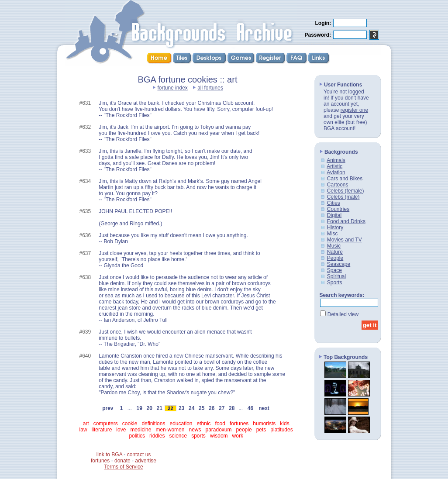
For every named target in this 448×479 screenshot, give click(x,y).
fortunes (239, 424)
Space (334, 270)
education (181, 424)
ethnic (204, 424)
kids (284, 424)
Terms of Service (123, 467)
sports (198, 436)
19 (139, 408)
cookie (130, 424)
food (220, 424)
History (335, 227)
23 (182, 408)
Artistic (334, 166)
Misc (333, 234)
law (83, 430)
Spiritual (336, 276)
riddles (157, 436)
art (86, 424)
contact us (139, 455)
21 (159, 408)
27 (222, 408)
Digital (334, 215)
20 (149, 408)
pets (261, 430)
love (121, 430)
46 (250, 408)
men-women (170, 430)
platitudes (281, 430)
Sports (335, 283)
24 (192, 408)
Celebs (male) (343, 197)
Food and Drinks (346, 221)
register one (354, 110)
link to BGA (109, 455)
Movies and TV (345, 240)
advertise (146, 461)
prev (108, 408)
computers (106, 424)
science (178, 436)
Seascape (339, 264)
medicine (141, 430)
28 (232, 408)
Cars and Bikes (345, 179)
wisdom (219, 436)
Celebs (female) (346, 191)
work (238, 436)
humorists (264, 424)
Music (334, 246)
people (244, 430)
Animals (336, 160)
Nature (335, 252)
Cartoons (338, 185)
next (264, 408)
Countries (338, 209)
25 (202, 408)
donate (122, 461)
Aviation (336, 172)
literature (102, 430)
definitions (153, 424)
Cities (334, 203)
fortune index (172, 88)
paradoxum (219, 430)
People (335, 258)
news (195, 430)
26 (212, 408)
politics (137, 436)
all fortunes (210, 88)
